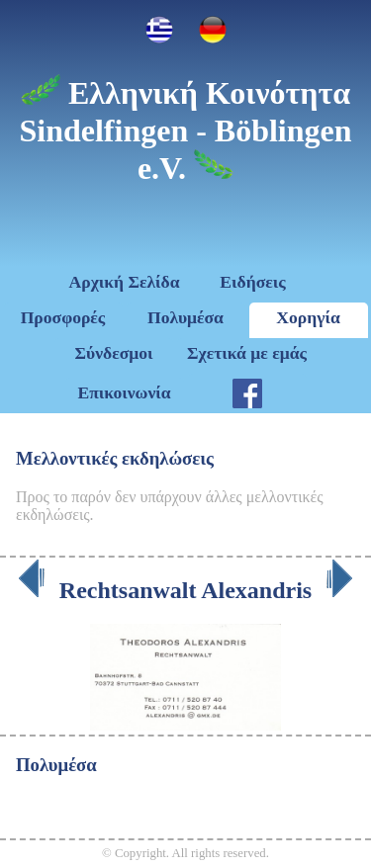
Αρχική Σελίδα (125, 282)
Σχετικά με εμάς (247, 353)
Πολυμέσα (185, 317)
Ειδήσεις (252, 282)
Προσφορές (63, 317)
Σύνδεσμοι (114, 353)
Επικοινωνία (124, 392)
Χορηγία (308, 317)
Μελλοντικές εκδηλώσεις (115, 458)
